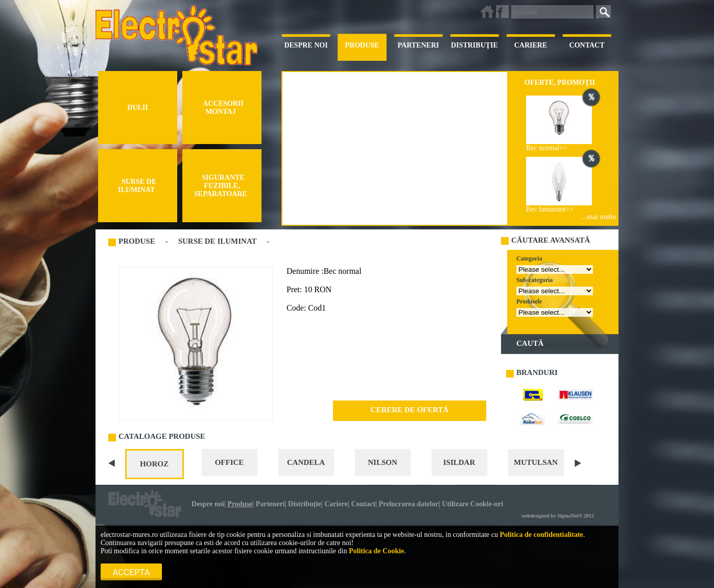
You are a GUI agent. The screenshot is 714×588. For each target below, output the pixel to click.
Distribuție (305, 504)
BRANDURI (537, 372)
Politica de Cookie (376, 551)
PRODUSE (137, 241)
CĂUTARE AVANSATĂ (551, 240)
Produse (240, 504)
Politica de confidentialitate (541, 535)
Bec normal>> (547, 148)
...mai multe (599, 217)
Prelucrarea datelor (408, 504)
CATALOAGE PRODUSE (162, 436)
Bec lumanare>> (550, 209)
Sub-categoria (534, 280)
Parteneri (270, 504)
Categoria (529, 258)
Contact (363, 504)
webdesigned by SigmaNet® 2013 (558, 516)
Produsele (529, 301)
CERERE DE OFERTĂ (410, 410)
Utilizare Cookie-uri (472, 504)
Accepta (132, 572)
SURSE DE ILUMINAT (218, 241)
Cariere (336, 504)
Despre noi (208, 504)
